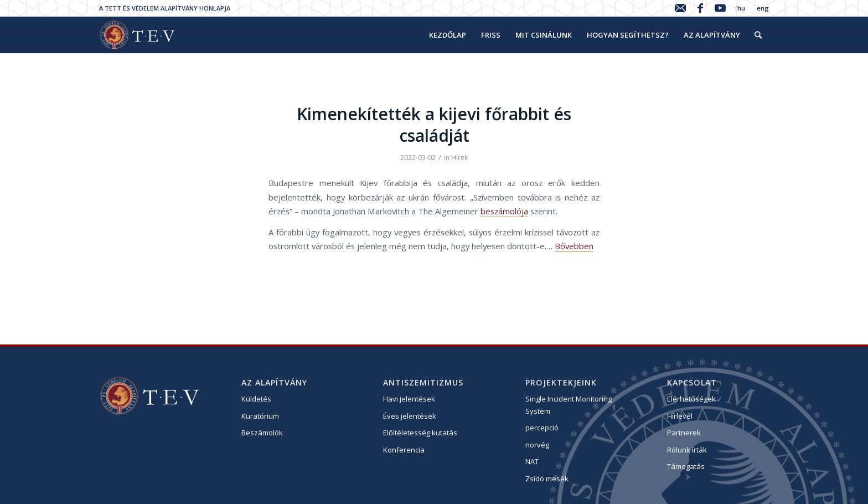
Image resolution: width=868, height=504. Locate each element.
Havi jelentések (409, 399)
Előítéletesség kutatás (420, 433)
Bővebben (574, 246)
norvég (537, 445)
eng (763, 8)
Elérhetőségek (691, 399)
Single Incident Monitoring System (569, 405)
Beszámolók (262, 433)
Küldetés (256, 399)
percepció (542, 428)
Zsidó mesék (547, 479)
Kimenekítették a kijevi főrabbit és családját (434, 125)
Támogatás (686, 466)
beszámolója (504, 211)
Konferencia (404, 450)
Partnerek (684, 433)
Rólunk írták (687, 450)
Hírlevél (680, 416)
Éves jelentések (410, 416)
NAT (532, 461)
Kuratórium (260, 416)
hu (741, 8)
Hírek (459, 158)
